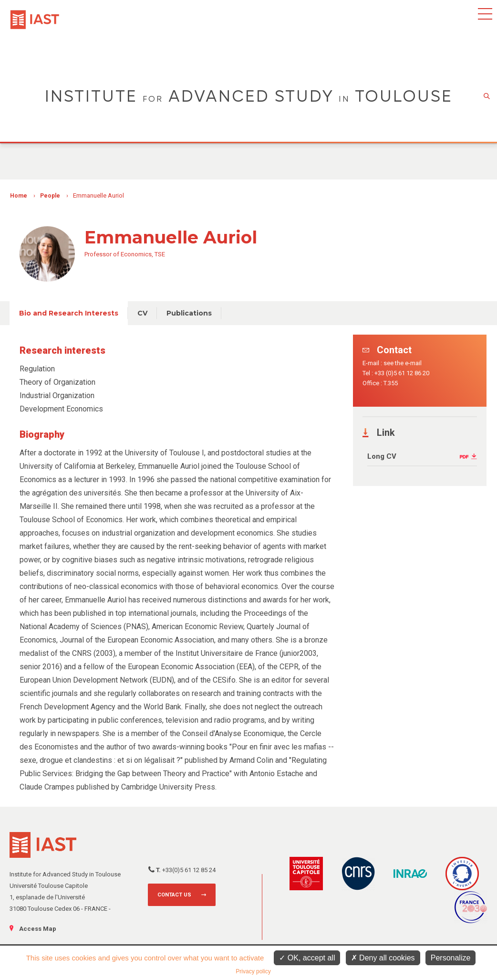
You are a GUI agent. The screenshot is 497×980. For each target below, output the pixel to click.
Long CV (382, 456)
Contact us (174, 895)
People (50, 196)
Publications (189, 313)
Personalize (451, 958)
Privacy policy (253, 971)
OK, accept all (307, 958)
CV (142, 313)
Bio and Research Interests (69, 313)
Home (19, 196)
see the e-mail (403, 363)
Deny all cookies (383, 958)
